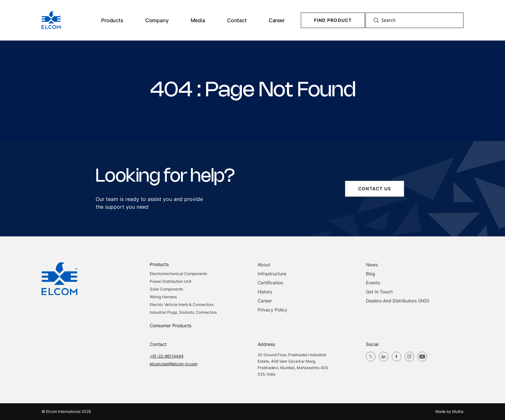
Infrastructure (272, 274)
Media (198, 20)
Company (157, 20)
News (372, 265)
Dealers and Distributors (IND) (398, 301)
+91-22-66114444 (167, 356)
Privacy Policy (272, 310)
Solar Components (166, 289)
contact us (375, 189)
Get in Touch (379, 292)
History (265, 292)
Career (277, 20)
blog (371, 274)
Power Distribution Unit (171, 281)
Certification (270, 283)
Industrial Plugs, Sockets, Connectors (183, 312)
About (264, 265)
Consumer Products (171, 325)
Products (112, 20)
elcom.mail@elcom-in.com (174, 364)
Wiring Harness (163, 297)
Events (373, 283)
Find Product (333, 20)
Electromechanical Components (178, 274)
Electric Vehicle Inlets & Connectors (182, 305)
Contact (237, 20)
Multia (458, 411)
